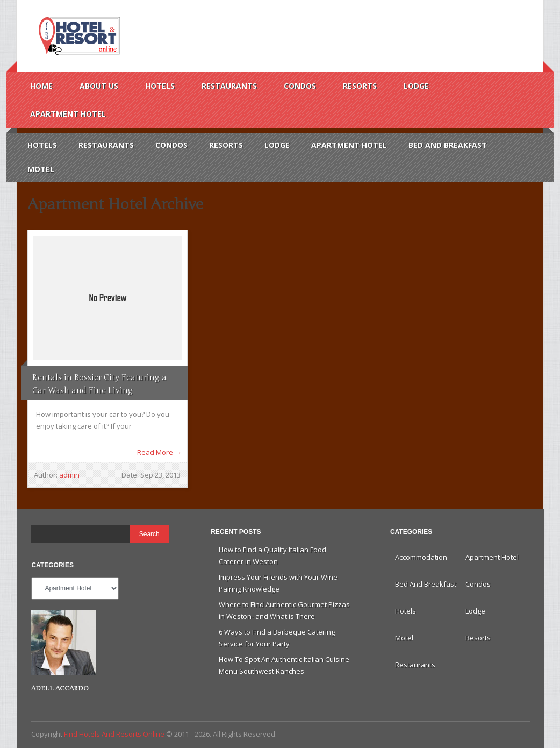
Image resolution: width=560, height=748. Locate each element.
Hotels (160, 86)
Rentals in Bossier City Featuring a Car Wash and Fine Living (99, 384)
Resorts (360, 86)
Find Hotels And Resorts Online (78, 36)
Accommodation (421, 557)
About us (99, 86)
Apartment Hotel (68, 114)
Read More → (159, 452)
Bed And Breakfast (448, 145)
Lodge (416, 86)
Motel (41, 169)
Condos (300, 86)
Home (41, 86)
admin (69, 475)
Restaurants (229, 86)
